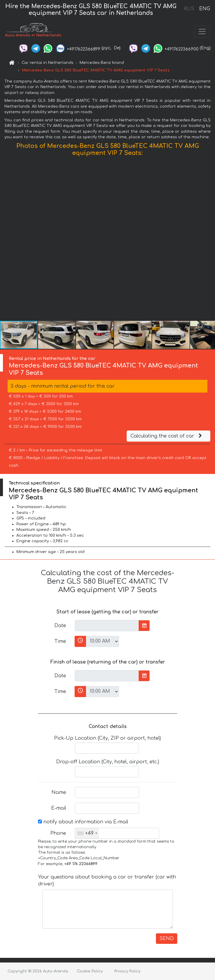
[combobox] (87, 833)
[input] (107, 626)
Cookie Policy (90, 971)
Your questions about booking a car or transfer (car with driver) (107, 881)
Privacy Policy (127, 971)
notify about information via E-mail (83, 822)
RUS (189, 9)
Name (59, 792)
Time (60, 641)
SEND (167, 939)
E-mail (59, 808)
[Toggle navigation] (202, 32)
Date (60, 626)
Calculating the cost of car (167, 436)
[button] (210, 240)
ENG (204, 9)
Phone (58, 833)
